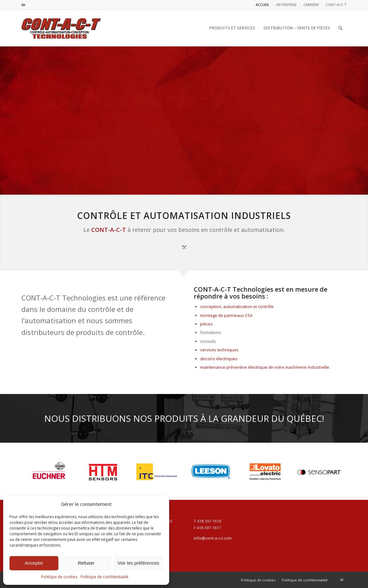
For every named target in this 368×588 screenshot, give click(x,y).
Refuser (86, 563)
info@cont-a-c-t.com (213, 538)
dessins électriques (219, 359)
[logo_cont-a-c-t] (61, 28)
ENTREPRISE (286, 5)
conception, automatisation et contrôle (237, 306)
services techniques (219, 350)
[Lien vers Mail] (23, 5)
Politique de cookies (59, 577)
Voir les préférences (138, 563)
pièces (206, 324)
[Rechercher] (340, 28)
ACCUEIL (263, 5)
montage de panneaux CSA (226, 315)
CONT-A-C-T (336, 5)
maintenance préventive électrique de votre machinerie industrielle (265, 367)
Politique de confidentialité (104, 577)
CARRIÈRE (311, 5)
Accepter (34, 563)
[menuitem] (263, 5)
